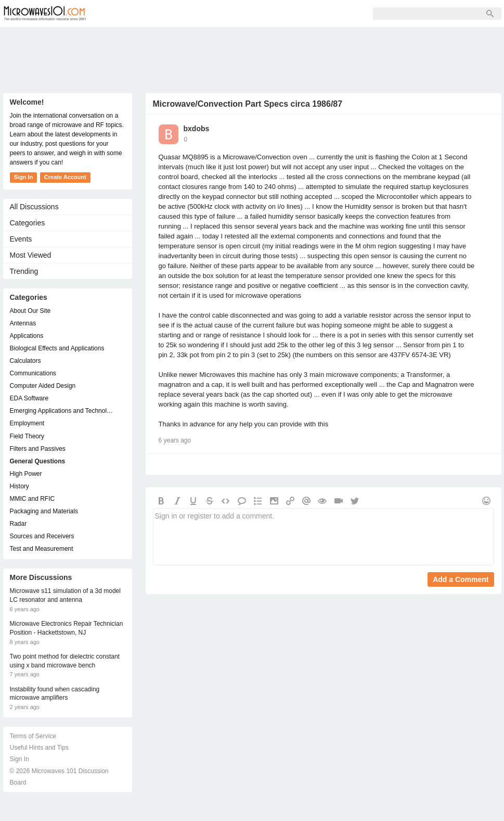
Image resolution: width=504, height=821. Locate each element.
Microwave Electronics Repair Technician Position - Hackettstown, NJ (67, 628)
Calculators (25, 361)
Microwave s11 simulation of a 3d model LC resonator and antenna (65, 595)
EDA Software (29, 398)
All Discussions (34, 207)
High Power (26, 474)
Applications (27, 336)
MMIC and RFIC (33, 499)
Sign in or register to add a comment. (324, 537)
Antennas (23, 323)
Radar (18, 524)
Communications (33, 373)
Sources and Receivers (42, 536)
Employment (27, 423)
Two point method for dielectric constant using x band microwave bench (65, 661)
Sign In (258, 14)
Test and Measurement (42, 549)
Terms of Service (33, 736)
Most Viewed (31, 255)
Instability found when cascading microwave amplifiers (55, 694)
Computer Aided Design (43, 386)
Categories (28, 223)
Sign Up (214, 14)
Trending (24, 271)
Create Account (65, 177)
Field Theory (27, 436)
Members (166, 14)
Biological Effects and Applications (57, 348)
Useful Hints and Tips (39, 748)
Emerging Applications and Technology (62, 411)
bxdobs (197, 129)
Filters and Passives (38, 449)
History (20, 486)
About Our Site (30, 311)
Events (21, 239)
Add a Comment (461, 579)
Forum (120, 14)
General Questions (38, 461)
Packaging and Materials (44, 511)
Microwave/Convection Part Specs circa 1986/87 (248, 104)
